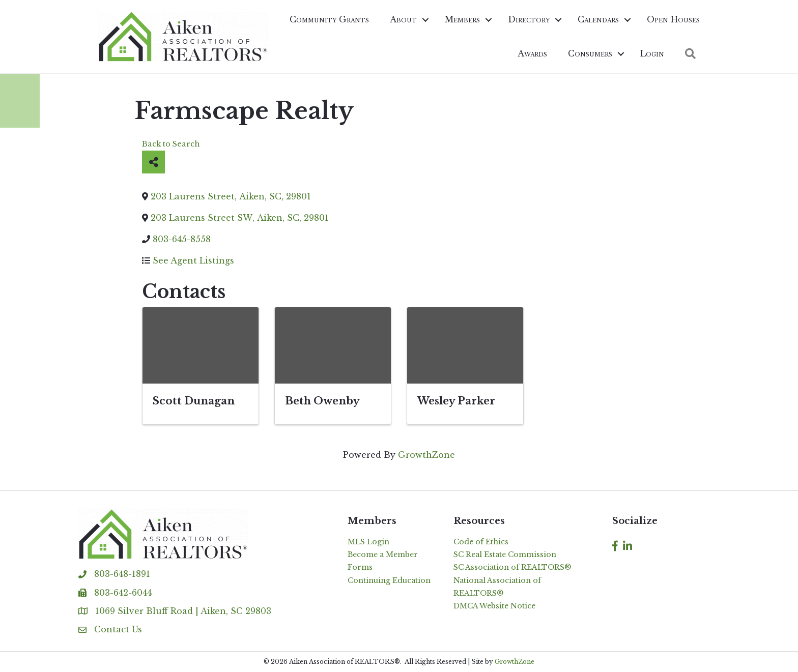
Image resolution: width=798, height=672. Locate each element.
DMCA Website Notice (494, 606)
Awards (532, 53)
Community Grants (329, 19)
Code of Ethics (481, 542)
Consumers (590, 53)
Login (652, 53)
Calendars (598, 19)
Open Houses (673, 19)
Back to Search (171, 144)
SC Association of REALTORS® (512, 567)
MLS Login (368, 542)
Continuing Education (389, 580)
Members (462, 19)
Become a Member (383, 554)
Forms (360, 567)
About (403, 19)
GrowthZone (426, 455)
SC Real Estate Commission (505, 554)
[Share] (153, 162)
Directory (529, 19)
